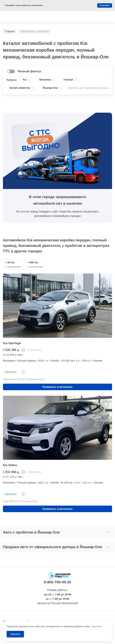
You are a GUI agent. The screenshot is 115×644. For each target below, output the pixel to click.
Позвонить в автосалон (57, 387)
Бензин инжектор (20, 88)
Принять (15, 634)
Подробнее (96, 626)
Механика (45, 80)
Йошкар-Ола (50, 88)
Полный (68, 80)
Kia (25, 80)
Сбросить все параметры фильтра (88, 88)
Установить (105, 5)
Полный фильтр (29, 71)
